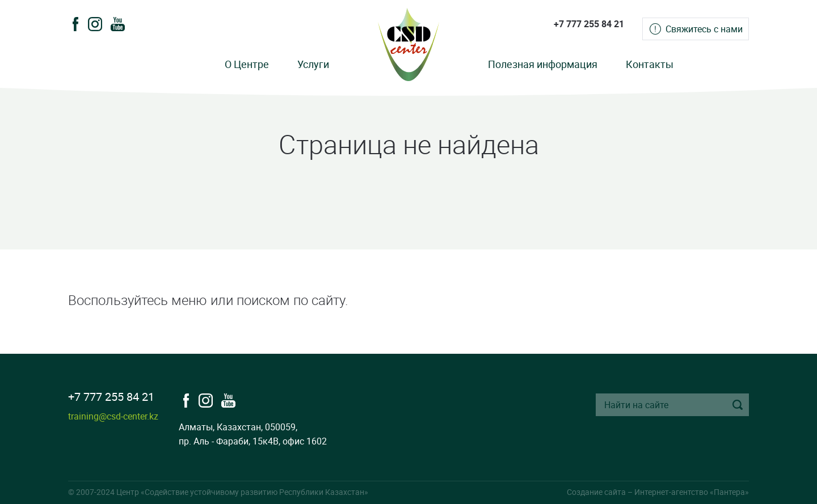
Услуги (313, 64)
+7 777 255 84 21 (589, 24)
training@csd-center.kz (113, 416)
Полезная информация (543, 64)
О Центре (247, 64)
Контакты (650, 64)
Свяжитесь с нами (704, 29)
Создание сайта (596, 492)
